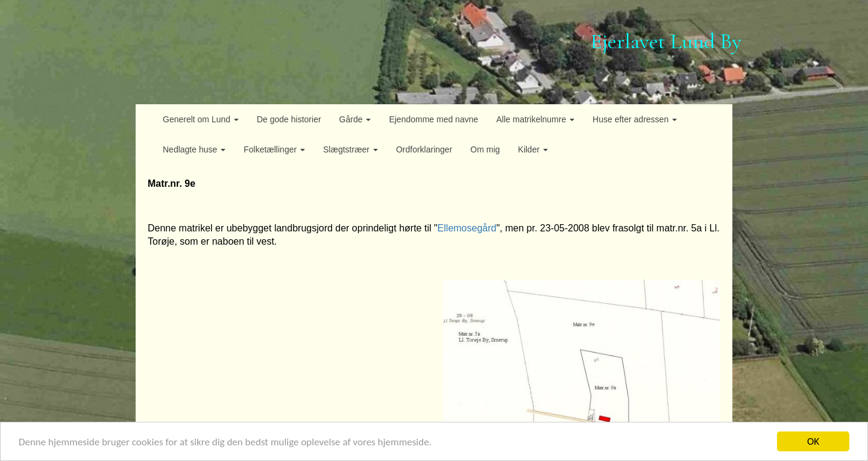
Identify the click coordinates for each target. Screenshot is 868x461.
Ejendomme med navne (433, 119)
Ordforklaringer (424, 149)
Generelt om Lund (201, 119)
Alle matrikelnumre (535, 119)
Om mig (485, 149)
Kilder (533, 149)
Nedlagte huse (194, 149)
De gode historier (289, 119)
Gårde (355, 119)
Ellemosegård (467, 228)
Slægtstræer (351, 149)
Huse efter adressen (635, 119)
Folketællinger (274, 149)
